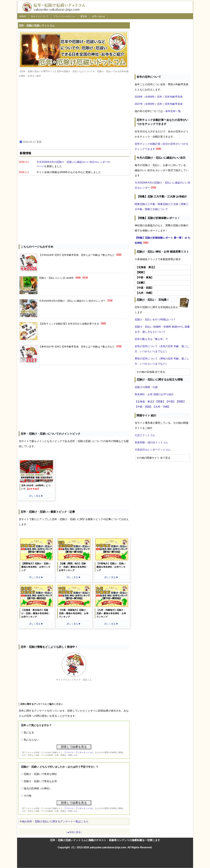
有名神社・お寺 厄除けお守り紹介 (154, 394)
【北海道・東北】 (145, 402)
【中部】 (170, 402)
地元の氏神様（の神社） (38, 788)
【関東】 (160, 402)
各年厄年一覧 (173, 111)
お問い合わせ (98, 16)
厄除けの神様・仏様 (146, 387)
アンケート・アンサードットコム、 (80, 752)
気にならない (31, 740)
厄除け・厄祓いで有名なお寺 (40, 781)
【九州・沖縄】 (162, 407)
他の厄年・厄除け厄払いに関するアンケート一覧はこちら (55, 821)
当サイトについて (40, 16)
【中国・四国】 (144, 407)
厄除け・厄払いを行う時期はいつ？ (155, 319)
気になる (29, 732)
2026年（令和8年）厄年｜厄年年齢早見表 (159, 97)
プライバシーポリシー (64, 16)
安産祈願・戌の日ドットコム (151, 442)
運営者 (84, 16)
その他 (28, 796)
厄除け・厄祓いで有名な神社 (40, 774)
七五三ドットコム (145, 435)
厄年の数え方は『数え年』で (151, 339)
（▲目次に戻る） (74, 832)
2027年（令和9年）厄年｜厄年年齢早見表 (159, 104)
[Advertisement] (74, 109)
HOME (23, 16)
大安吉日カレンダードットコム (153, 450)
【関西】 (181, 402)
